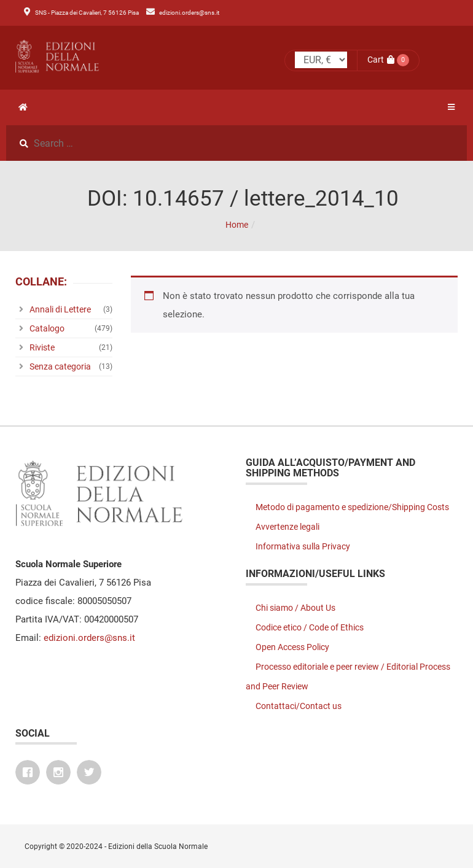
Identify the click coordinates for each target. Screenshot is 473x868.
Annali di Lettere (60, 309)
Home (237, 225)
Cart (381, 60)
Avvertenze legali (287, 527)
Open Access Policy (292, 647)
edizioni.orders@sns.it (189, 13)
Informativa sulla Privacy (303, 546)
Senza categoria (60, 366)
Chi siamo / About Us (295, 608)
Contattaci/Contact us (299, 706)
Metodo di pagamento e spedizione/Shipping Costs (352, 507)
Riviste (42, 347)
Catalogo (47, 328)
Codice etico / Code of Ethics (310, 627)
